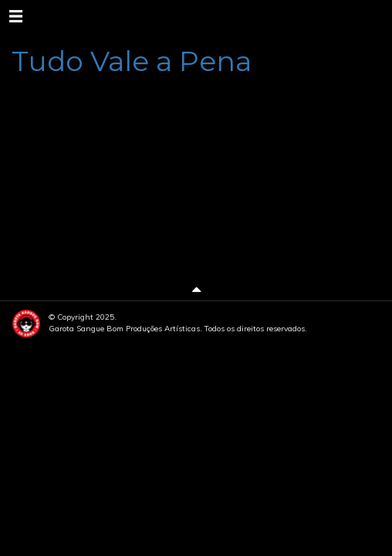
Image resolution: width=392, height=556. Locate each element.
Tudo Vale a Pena (132, 61)
